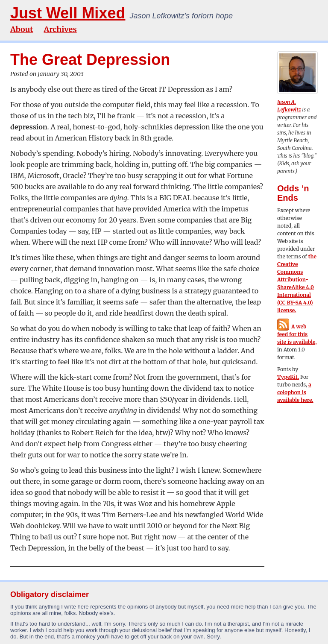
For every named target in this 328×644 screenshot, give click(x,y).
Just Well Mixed (68, 13)
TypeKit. (288, 377)
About (22, 29)
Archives (60, 29)
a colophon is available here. (295, 392)
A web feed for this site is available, (297, 334)
